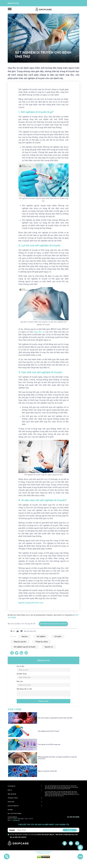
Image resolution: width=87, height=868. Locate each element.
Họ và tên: (21, 666)
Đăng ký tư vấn (13, 3)
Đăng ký (70, 830)
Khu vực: (20, 681)
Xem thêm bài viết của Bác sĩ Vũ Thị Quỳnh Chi (53, 624)
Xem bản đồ (16, 820)
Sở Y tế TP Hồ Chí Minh (15, 813)
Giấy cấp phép (12, 794)
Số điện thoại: (22, 674)
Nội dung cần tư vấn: (24, 689)
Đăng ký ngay (43, 701)
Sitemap (10, 810)
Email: (12, 830)
